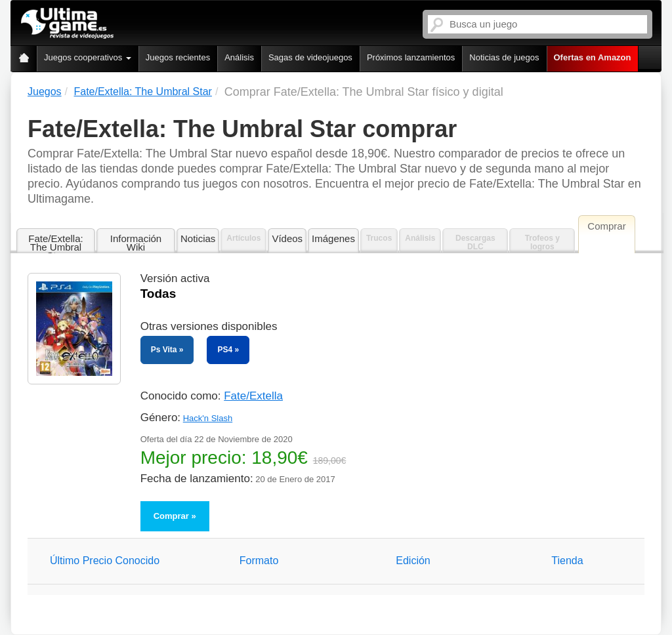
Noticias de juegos (504, 57)
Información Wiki (136, 243)
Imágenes (333, 238)
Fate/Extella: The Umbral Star (55, 243)
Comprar (171, 516)
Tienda (567, 561)
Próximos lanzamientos (411, 57)
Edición (413, 561)
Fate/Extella (253, 396)
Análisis (239, 57)
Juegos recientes (178, 57)
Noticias (198, 238)
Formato (259, 561)
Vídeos (287, 238)
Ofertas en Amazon (593, 57)
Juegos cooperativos (88, 57)
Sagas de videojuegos (310, 57)
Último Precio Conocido (105, 561)
